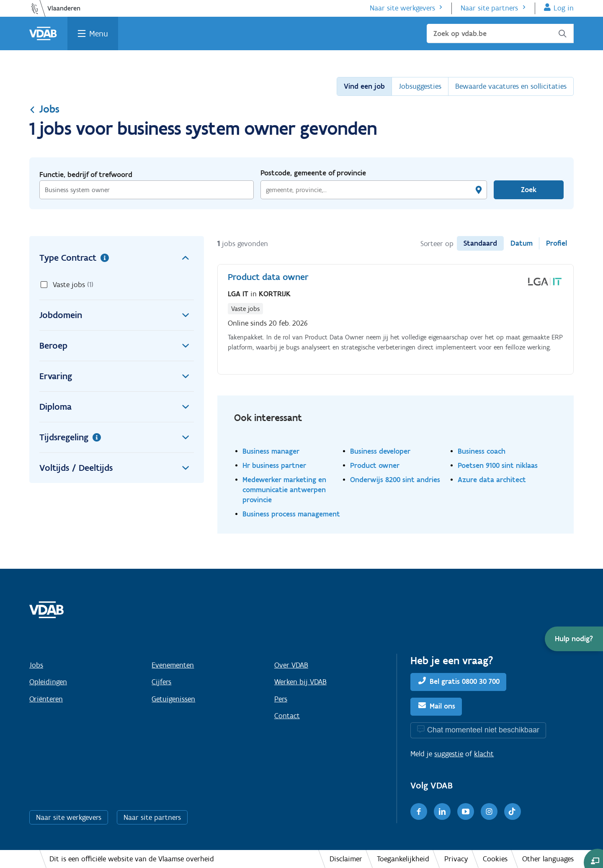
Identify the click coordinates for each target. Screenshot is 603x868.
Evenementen (173, 665)
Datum (522, 243)
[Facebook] (419, 812)
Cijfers (161, 682)
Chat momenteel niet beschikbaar (483, 730)
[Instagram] (489, 812)
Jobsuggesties (420, 86)
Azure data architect (492, 479)
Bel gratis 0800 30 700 (465, 681)
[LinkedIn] (442, 812)
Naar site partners (489, 8)
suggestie (449, 754)
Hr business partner (274, 465)
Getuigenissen (173, 699)
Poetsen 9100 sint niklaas (498, 465)
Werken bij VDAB (300, 682)
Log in (564, 8)
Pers (281, 699)
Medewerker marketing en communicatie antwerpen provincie (284, 489)
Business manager (271, 451)
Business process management (291, 514)
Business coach (482, 451)
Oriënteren (46, 699)
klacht (484, 754)
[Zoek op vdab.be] (500, 33)
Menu (99, 33)
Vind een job (364, 86)
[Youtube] (466, 812)
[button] (574, 639)
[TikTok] (513, 812)
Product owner (375, 465)
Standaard (480, 243)
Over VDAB (291, 665)
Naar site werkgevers (402, 8)
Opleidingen (48, 682)
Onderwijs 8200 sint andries (395, 479)
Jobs (44, 109)
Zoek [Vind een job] (529, 190)
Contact (287, 716)
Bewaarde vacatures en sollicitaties (511, 86)
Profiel (557, 243)
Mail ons (442, 706)
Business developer (380, 451)
